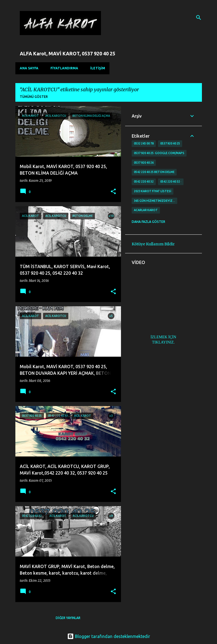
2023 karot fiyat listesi (153, 191)
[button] (113, 192)
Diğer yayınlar (68, 618)
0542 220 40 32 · (171, 181)
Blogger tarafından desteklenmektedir (109, 636)
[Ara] (199, 18)
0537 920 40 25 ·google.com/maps (159, 153)
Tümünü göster (34, 97)
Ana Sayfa (29, 68)
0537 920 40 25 (170, 143)
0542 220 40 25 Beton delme (154, 172)
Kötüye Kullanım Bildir (153, 244)
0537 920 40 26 (144, 163)
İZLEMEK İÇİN (164, 337)
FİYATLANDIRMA (64, 68)
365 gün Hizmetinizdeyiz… (154, 201)
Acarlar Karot (146, 210)
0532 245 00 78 (144, 143)
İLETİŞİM (98, 68)
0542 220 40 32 (144, 181)
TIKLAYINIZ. (163, 342)
